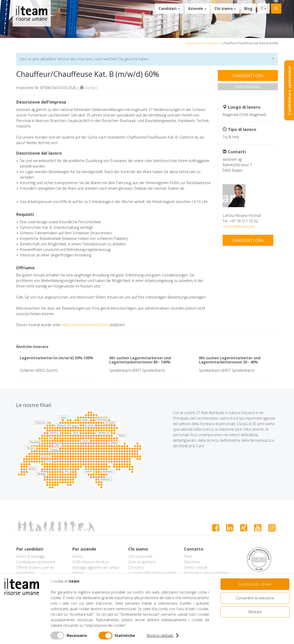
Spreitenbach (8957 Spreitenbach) (137, 370)
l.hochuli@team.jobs (239, 226)
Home (189, 43)
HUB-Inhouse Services (91, 562)
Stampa (88, 88)
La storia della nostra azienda (152, 573)
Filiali (188, 556)
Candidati (169, 9)
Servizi (77, 556)
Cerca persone (140, 556)
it (263, 8)
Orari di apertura (142, 562)
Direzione (192, 562)
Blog (248, 9)
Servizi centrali (196, 567)
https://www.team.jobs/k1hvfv (85, 325)
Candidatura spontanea (35, 562)
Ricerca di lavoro (208, 43)
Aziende (197, 9)
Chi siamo (225, 9)
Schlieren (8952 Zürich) (39, 370)
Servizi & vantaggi (30, 556)
